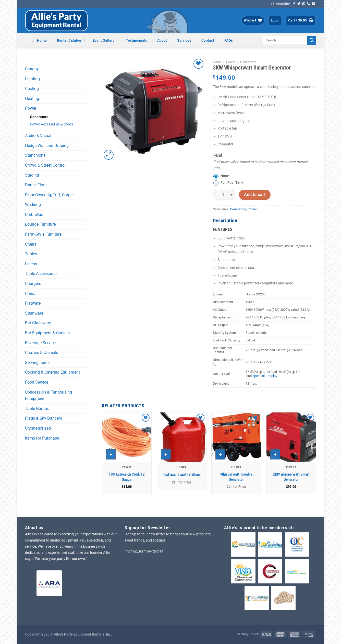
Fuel (218, 155)
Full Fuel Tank (232, 183)
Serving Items (37, 363)
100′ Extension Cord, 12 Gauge (127, 477)
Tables (31, 254)
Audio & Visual (38, 136)
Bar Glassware (38, 323)
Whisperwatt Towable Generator (236, 477)
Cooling (32, 89)
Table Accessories (41, 274)
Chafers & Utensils (41, 353)
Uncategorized (38, 428)
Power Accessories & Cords (51, 124)
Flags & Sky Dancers (44, 418)
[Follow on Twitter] (299, 4)
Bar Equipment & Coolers (47, 333)
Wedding (33, 205)
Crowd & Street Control (45, 165)
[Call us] (309, 4)
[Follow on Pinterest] (313, 4)
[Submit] (312, 40)
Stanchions (35, 155)
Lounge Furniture (40, 224)
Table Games (37, 409)
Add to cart (255, 195)
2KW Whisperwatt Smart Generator (291, 477)
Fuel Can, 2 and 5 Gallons (182, 475)
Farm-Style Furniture (43, 234)
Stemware (34, 313)
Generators (39, 117)
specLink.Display (265, 376)
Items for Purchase (42, 438)
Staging (32, 175)
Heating (32, 99)
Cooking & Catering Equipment (52, 372)
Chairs (31, 244)
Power (31, 108)
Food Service (37, 382)
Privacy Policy (248, 634)
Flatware (33, 303)
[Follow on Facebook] (294, 4)
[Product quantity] (223, 195)
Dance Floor (36, 185)
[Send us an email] (304, 4)
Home (217, 62)
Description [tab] (225, 221)
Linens (31, 264)
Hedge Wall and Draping (47, 146)
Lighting (32, 79)
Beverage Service (40, 343)
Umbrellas (34, 215)
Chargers (33, 284)
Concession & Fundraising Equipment (48, 395)
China (30, 294)
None (225, 176)
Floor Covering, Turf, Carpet (49, 195)
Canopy (32, 69)
